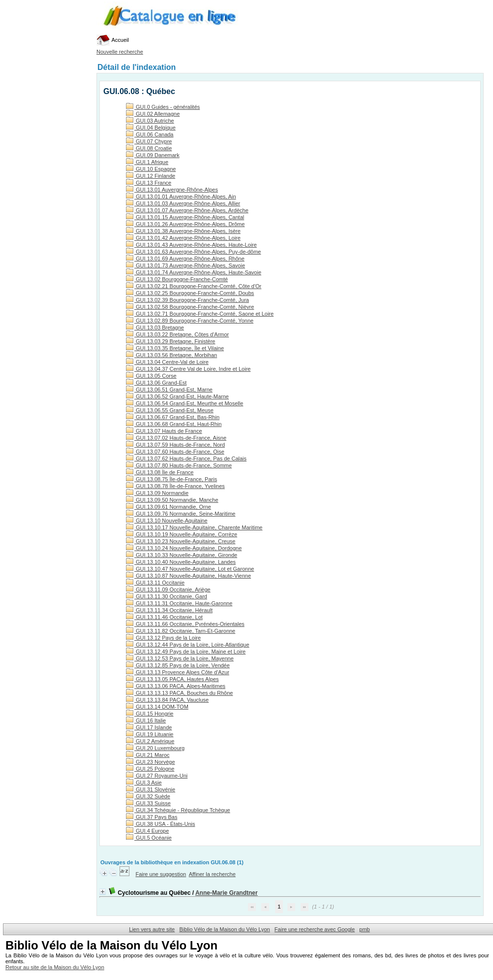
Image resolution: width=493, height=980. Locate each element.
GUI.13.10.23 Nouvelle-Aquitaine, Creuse (181, 541)
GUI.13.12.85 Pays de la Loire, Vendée (178, 665)
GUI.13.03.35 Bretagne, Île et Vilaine (175, 348)
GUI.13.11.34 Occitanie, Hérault (169, 610)
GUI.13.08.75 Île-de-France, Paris (171, 479)
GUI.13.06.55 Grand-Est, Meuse (170, 410)
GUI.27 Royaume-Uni (157, 776)
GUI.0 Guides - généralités (163, 107)
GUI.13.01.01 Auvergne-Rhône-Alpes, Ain (181, 196)
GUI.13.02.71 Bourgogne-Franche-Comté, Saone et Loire (200, 314)
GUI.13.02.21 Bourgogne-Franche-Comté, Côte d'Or (194, 286)
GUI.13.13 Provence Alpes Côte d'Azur (178, 672)
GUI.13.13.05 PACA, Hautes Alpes (172, 679)
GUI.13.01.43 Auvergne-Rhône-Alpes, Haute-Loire (191, 245)
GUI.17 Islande (149, 727)
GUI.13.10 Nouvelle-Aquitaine (167, 521)
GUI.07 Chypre (149, 141)
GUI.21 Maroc (148, 755)
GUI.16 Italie (146, 720)
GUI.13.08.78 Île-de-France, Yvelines (175, 486)
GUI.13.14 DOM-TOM (157, 707)
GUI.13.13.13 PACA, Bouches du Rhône (179, 693)
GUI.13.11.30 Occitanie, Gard (167, 596)
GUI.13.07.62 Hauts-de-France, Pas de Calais (186, 458)
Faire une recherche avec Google (315, 929)
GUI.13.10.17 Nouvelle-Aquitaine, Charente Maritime (194, 527)
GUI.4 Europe (147, 831)
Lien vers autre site (152, 929)
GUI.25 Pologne (150, 769)
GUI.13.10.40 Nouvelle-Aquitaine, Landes (181, 562)
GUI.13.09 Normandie (157, 493)
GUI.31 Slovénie (151, 789)
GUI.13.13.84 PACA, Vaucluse (167, 700)
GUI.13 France (149, 183)
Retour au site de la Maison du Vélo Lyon (55, 967)
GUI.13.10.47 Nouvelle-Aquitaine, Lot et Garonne (190, 569)
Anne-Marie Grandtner (227, 893)
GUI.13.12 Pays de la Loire (163, 638)
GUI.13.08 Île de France (160, 472)
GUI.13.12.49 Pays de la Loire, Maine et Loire (186, 652)
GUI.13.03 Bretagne (155, 327)
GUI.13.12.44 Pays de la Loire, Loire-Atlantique (188, 645)
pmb (364, 929)
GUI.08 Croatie (149, 148)
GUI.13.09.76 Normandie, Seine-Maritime (181, 514)
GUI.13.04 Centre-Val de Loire (167, 362)
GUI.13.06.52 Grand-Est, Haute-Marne (177, 396)
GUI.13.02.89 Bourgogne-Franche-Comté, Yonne (190, 321)
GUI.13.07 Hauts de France (164, 431)
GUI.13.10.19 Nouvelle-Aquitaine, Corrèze (182, 534)
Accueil (113, 40)
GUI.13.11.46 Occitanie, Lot (164, 617)
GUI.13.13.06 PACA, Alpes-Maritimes (176, 686)
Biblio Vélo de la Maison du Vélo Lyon (224, 929)
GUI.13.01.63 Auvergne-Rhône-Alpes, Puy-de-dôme (193, 252)
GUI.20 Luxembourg (155, 748)
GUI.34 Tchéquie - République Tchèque (178, 810)
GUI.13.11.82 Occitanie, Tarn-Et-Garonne (181, 631)
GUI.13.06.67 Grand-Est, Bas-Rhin (173, 417)
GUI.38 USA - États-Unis (160, 824)
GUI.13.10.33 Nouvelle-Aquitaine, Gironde (182, 555)
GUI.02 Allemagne (153, 114)
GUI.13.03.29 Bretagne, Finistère (170, 341)
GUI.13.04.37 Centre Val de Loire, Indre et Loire (188, 369)
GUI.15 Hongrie (150, 714)
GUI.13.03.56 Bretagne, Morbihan (171, 355)
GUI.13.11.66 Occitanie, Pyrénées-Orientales (185, 624)
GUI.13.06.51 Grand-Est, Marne (169, 390)
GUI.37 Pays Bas (152, 817)
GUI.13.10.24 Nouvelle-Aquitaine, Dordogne (184, 548)
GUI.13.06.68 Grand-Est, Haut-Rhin (174, 424)
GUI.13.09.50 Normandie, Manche (172, 500)
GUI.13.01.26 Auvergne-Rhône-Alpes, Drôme (185, 224)
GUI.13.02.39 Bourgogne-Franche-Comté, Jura (187, 300)
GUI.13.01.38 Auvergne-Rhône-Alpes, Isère (183, 231)
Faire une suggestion (161, 874)
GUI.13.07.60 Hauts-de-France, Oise (175, 452)
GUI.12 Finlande (151, 176)
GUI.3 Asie (144, 783)
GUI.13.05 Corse (151, 376)
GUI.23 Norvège (151, 762)
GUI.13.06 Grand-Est (156, 383)
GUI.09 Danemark (153, 155)
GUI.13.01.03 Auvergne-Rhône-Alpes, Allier (183, 203)
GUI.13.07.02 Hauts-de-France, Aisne (176, 438)
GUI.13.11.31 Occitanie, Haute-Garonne (179, 603)
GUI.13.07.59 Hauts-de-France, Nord (175, 445)
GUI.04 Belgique (151, 128)
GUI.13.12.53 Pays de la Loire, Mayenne (180, 658)
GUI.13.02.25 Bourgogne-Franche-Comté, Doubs (190, 293)
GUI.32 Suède (148, 796)
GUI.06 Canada (150, 134)
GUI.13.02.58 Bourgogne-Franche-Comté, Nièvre (190, 307)
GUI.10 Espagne (151, 169)
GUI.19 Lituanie (150, 734)
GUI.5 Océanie (149, 838)
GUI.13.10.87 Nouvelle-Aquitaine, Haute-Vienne (188, 576)
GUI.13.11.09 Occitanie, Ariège (168, 589)
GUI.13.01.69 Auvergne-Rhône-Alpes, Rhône (185, 259)
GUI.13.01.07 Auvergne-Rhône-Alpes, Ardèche (187, 210)
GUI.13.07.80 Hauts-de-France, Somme (179, 465)
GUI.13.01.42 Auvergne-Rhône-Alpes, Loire (183, 238)
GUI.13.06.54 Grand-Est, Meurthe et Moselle (185, 403)
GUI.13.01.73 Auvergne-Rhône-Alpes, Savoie (185, 265)
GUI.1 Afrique (147, 162)
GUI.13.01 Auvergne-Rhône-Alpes (172, 190)
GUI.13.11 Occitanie (155, 583)
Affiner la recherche (212, 874)
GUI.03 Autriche (150, 121)
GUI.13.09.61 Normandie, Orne (169, 507)
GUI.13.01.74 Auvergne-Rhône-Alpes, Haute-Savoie (194, 272)
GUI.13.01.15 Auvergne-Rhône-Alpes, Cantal (185, 217)
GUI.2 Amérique (150, 741)
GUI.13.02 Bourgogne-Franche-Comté (177, 279)
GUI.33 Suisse (148, 803)
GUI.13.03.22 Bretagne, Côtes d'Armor (177, 334)
